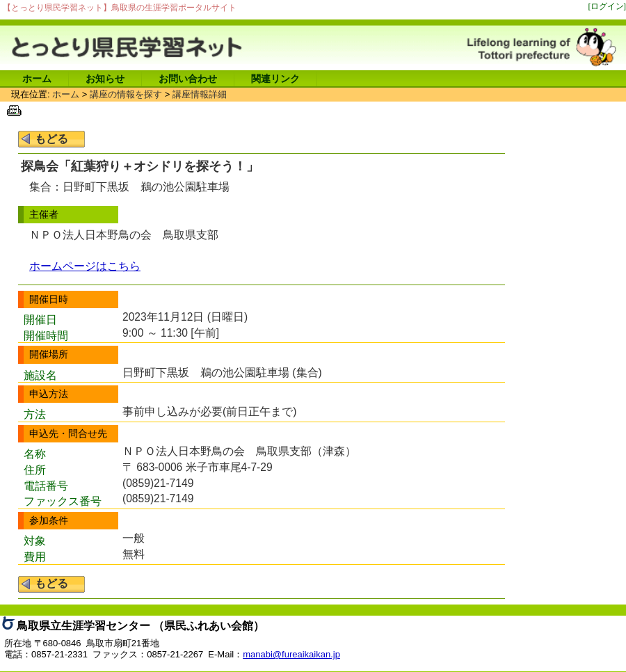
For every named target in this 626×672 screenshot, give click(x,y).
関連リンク (275, 79)
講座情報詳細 (200, 94)
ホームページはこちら (85, 266)
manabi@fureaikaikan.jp (291, 654)
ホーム (37, 79)
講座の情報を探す (126, 94)
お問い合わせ (188, 79)
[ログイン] (608, 6)
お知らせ (105, 79)
